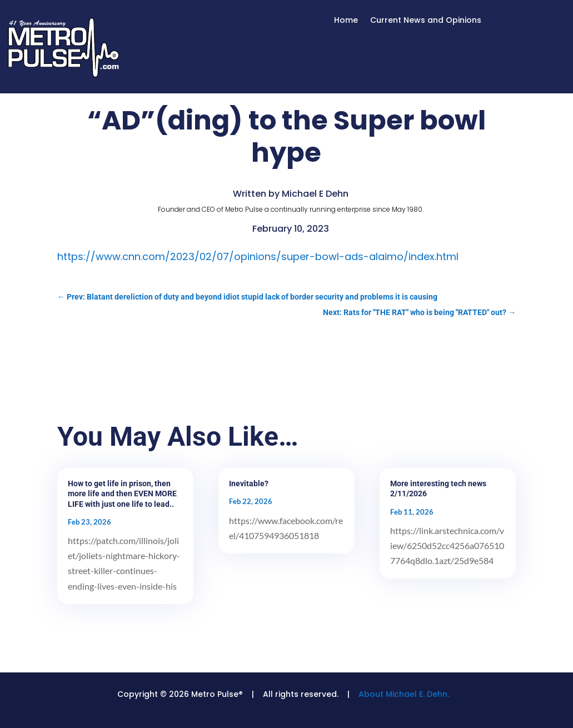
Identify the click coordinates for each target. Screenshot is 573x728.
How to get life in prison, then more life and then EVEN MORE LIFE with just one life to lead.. (122, 493)
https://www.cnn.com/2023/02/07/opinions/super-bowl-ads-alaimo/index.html (258, 256)
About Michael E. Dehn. (404, 694)
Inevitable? (249, 483)
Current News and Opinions (426, 21)
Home (346, 21)
